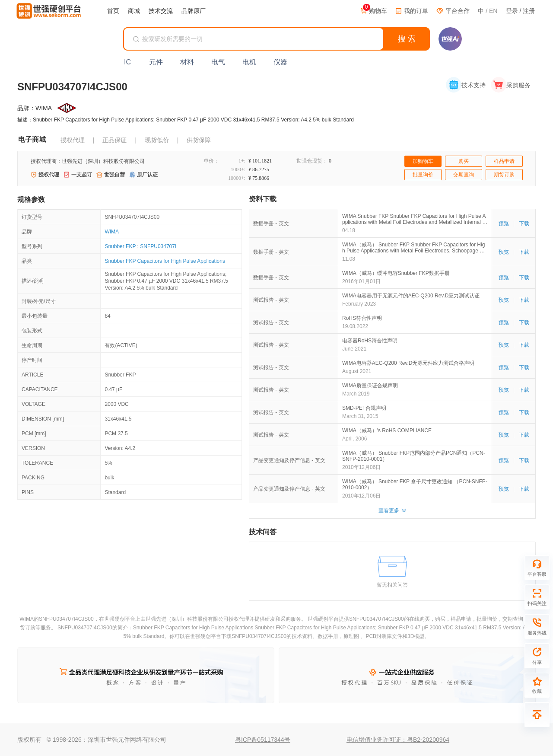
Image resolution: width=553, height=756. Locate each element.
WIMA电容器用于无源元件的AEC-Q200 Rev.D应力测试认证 (411, 296)
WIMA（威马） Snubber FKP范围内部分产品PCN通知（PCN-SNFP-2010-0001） (414, 456)
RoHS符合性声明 (362, 318)
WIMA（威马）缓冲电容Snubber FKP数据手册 (396, 273)
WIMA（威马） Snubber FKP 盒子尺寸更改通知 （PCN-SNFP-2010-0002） (415, 485)
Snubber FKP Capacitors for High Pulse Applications (165, 261)
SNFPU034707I (158, 246)
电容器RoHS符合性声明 (370, 341)
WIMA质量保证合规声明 (370, 386)
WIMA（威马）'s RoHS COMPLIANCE (387, 431)
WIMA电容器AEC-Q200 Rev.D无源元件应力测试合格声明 (408, 363)
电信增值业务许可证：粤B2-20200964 (398, 740)
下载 (524, 223)
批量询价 (423, 175)
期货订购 (504, 175)
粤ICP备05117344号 (263, 740)
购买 (464, 161)
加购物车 (423, 161)
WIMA (112, 232)
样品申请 (504, 161)
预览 (504, 223)
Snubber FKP (120, 246)
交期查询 (464, 175)
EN (493, 11)
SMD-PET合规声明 (364, 408)
